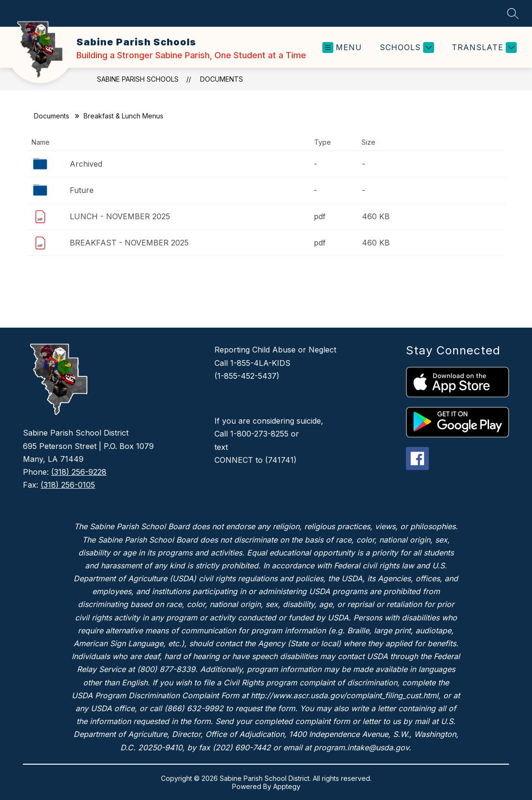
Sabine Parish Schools (138, 79)
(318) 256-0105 (68, 485)
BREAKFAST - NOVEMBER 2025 (129, 243)
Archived (86, 164)
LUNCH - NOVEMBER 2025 (120, 216)
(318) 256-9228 (79, 472)
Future (82, 190)
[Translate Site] (483, 48)
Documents (222, 79)
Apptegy (287, 786)
